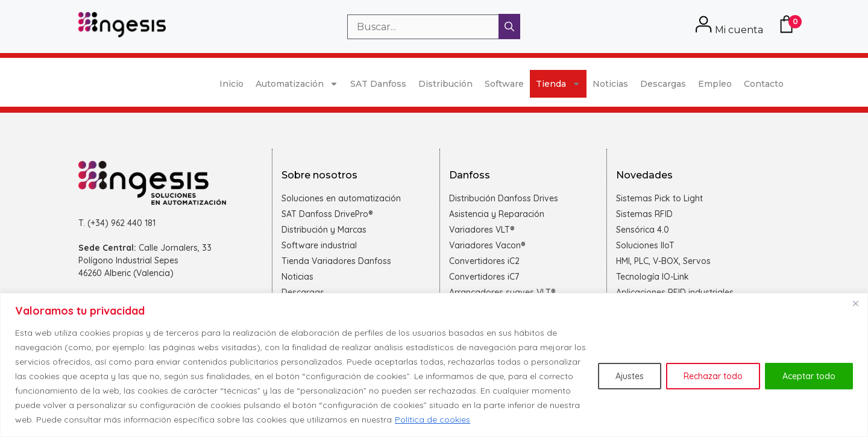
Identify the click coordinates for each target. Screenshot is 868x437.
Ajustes (630, 376)
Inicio (231, 84)
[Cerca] (855, 303)
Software (504, 84)
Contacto (764, 84)
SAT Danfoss (378, 84)
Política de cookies (432, 420)
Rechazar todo (713, 376)
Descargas (663, 84)
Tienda (558, 84)
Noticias (610, 84)
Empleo (715, 84)
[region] (434, 365)
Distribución (445, 84)
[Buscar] (509, 27)
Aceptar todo (809, 376)
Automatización (297, 84)
